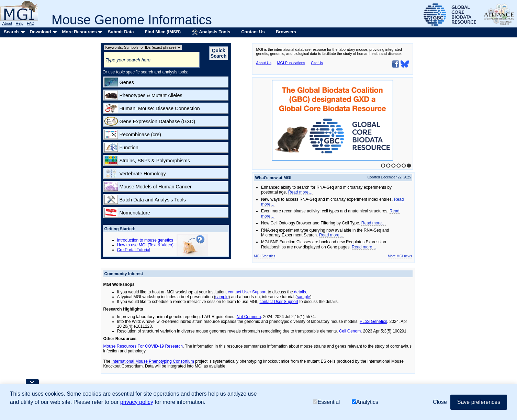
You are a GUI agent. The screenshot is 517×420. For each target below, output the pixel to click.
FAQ (31, 23)
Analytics (365, 402)
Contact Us (253, 32)
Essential (326, 402)
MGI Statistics (265, 256)
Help (19, 23)
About (7, 23)
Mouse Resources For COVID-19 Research (143, 346)
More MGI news (400, 256)
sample (222, 297)
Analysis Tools (211, 32)
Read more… (300, 192)
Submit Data (121, 32)
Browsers (286, 32)
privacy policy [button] (137, 402)
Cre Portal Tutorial (134, 250)
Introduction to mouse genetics (147, 240)
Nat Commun (249, 317)
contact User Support (247, 292)
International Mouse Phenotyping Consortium (153, 361)
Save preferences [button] (479, 402)
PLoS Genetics (373, 322)
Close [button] (440, 402)
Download (40, 32)
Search (11, 32)
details (300, 292)
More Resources (79, 32)
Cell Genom (350, 331)
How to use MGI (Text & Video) (145, 245)
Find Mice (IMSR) (163, 32)
